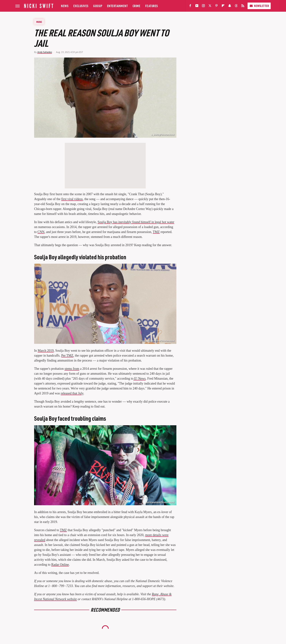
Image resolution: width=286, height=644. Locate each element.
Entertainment (117, 6)
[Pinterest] (217, 6)
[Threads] (236, 6)
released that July (72, 393)
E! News (140, 379)
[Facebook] (190, 6)
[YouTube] (197, 6)
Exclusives (81, 6)
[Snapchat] (230, 6)
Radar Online (60, 565)
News (65, 6)
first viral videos (72, 199)
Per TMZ (67, 356)
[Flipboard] (223, 6)
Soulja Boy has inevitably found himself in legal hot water (136, 222)
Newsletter (259, 6)
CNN (41, 232)
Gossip (98, 6)
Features (152, 6)
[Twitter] (210, 6)
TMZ (156, 232)
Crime (137, 6)
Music (39, 22)
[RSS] (243, 6)
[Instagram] (203, 6)
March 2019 (46, 351)
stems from (72, 369)
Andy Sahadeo (45, 52)
